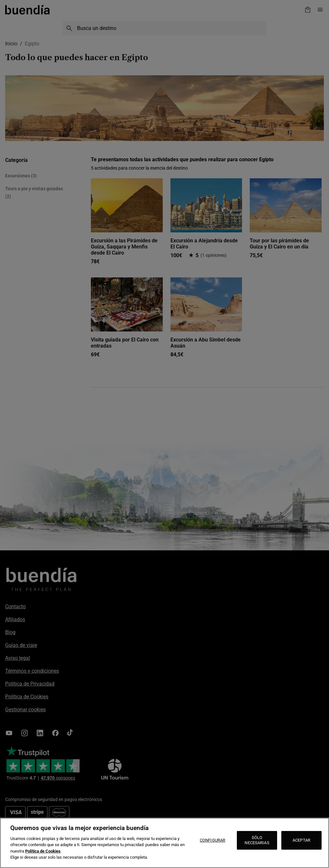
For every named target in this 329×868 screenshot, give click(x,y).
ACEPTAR (301, 840)
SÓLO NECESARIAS (257, 840)
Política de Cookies (43, 851)
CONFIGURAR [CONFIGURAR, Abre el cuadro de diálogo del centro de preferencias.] (213, 840)
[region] (164, 843)
